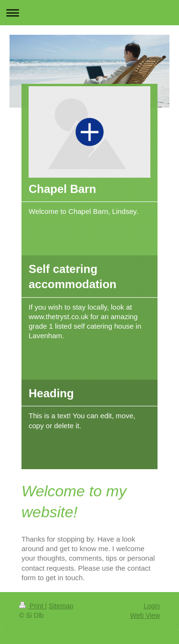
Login (152, 606)
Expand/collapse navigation (89, 13)
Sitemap (61, 606)
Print (32, 606)
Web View (145, 615)
